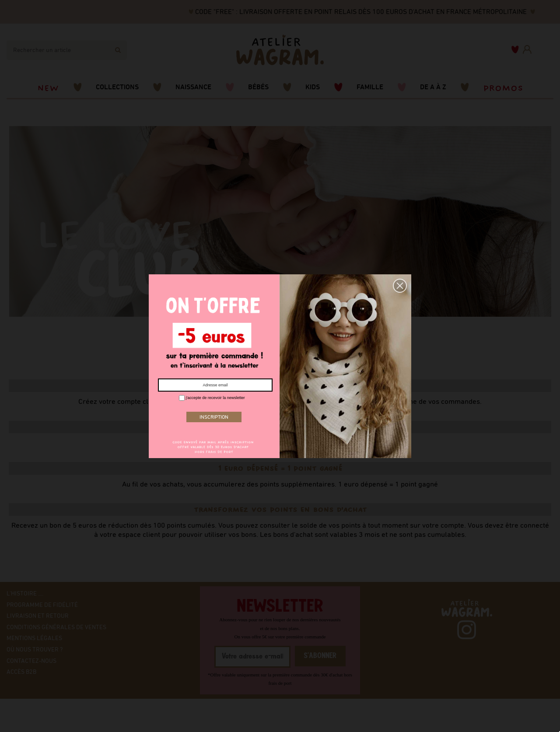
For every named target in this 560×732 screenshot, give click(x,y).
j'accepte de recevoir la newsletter (212, 398)
